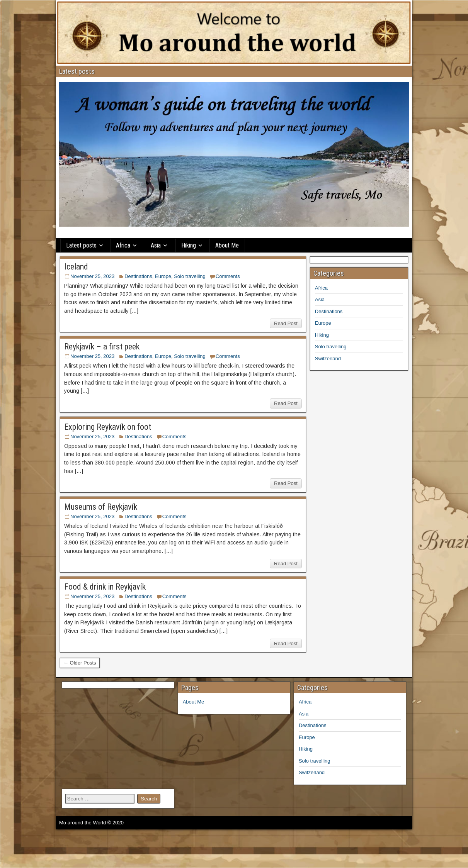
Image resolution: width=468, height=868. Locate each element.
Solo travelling (190, 276)
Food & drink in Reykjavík (105, 587)
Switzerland (328, 359)
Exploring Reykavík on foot (108, 427)
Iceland (76, 267)
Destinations (138, 276)
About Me (227, 245)
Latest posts (81, 245)
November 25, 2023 (92, 276)
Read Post (286, 323)
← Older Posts (80, 663)
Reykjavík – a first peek (102, 347)
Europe (163, 276)
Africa (123, 245)
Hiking (189, 245)
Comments (228, 276)
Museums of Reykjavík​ (101, 507)
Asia (156, 245)
